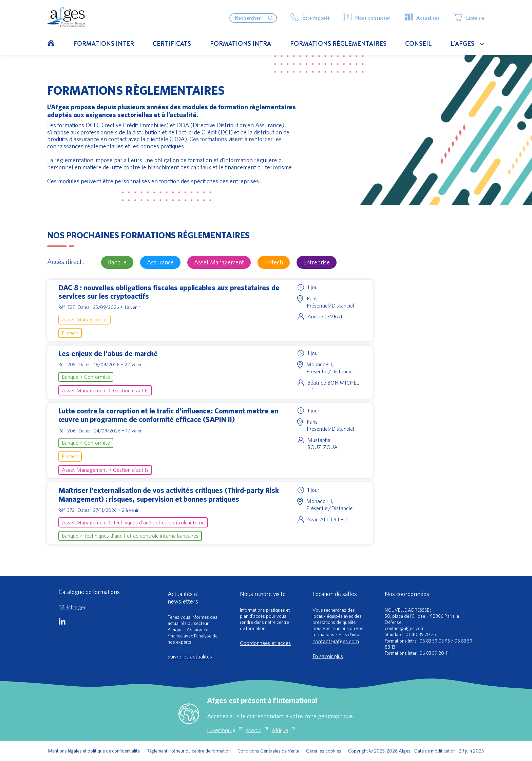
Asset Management (219, 262)
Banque (117, 262)
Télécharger (72, 607)
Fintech (274, 262)
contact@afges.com (336, 641)
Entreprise (317, 262)
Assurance (160, 262)
